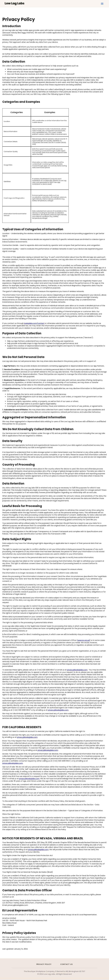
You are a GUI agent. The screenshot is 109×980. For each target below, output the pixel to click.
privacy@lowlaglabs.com (77, 670)
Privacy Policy (44, 964)
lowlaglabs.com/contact (34, 323)
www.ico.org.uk (84, 640)
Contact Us (66, 964)
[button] (102, 4)
